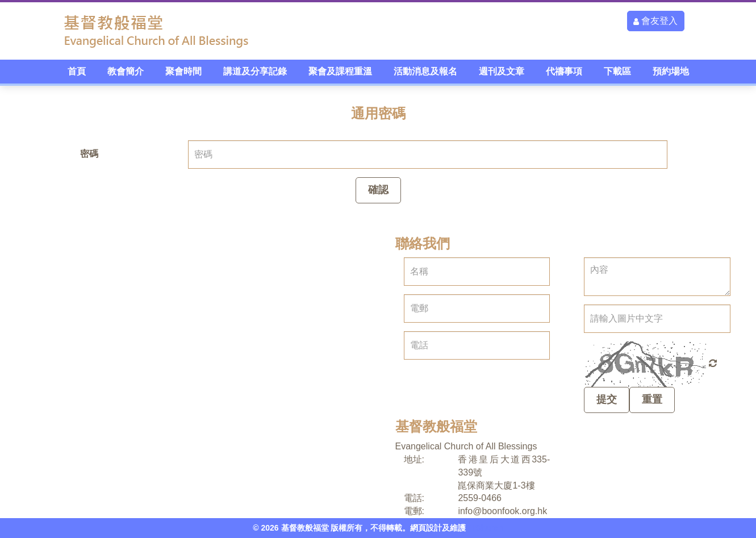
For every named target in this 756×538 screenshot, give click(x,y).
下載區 (617, 71)
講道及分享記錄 (255, 71)
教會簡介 (126, 71)
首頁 (77, 71)
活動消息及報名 (425, 71)
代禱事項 (564, 71)
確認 (378, 190)
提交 (607, 399)
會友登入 (655, 21)
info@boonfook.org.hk (502, 511)
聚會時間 (183, 71)
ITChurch (485, 528)
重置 (652, 399)
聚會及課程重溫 (340, 71)
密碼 (89, 154)
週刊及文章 (502, 71)
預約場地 (671, 71)
